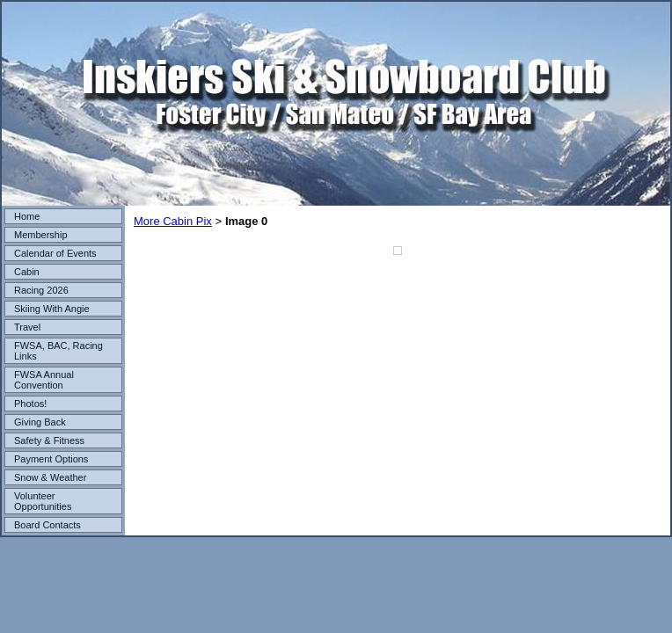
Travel (27, 327)
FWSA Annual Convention (44, 380)
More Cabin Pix (173, 221)
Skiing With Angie (52, 309)
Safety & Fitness (49, 440)
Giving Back (40, 422)
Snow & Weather (50, 477)
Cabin (27, 272)
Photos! (30, 404)
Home (27, 216)
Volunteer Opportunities (43, 501)
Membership (41, 235)
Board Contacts (47, 525)
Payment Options (51, 459)
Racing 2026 (41, 290)
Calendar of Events (55, 253)
